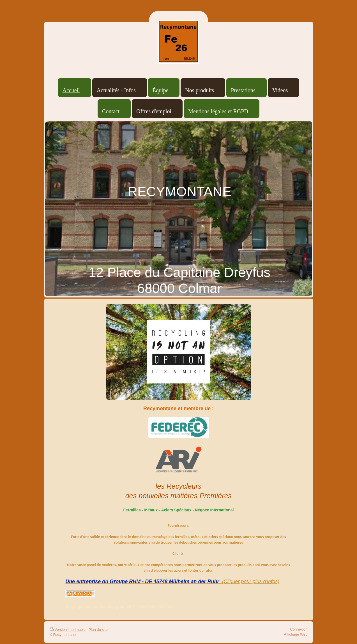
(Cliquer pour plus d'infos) (249, 581)
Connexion (299, 629)
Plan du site (98, 630)
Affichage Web (296, 634)
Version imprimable (68, 630)
